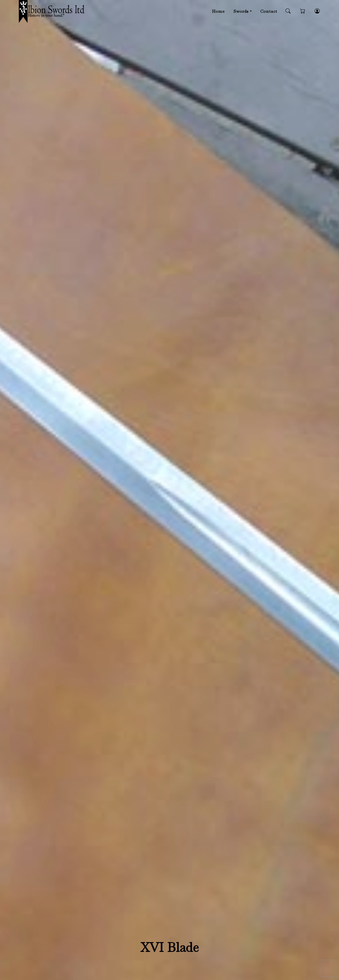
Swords (241, 11)
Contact (269, 11)
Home (218, 11)
